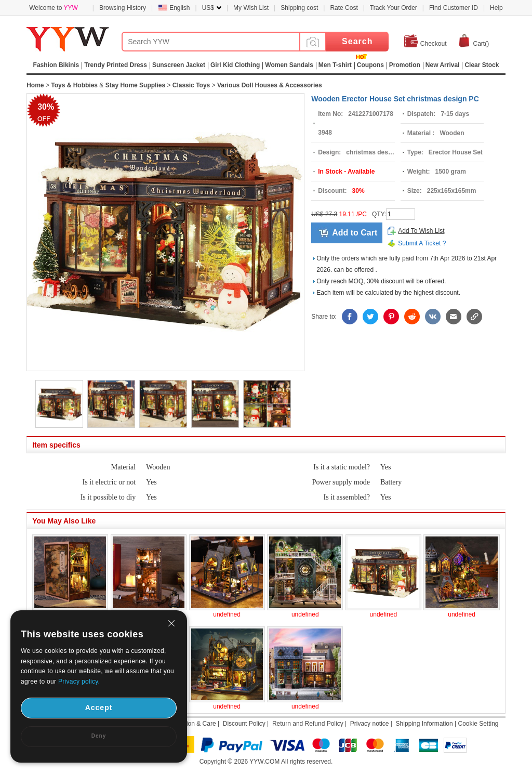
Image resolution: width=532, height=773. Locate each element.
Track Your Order (394, 8)
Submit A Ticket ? (422, 243)
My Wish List (251, 8)
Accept (99, 708)
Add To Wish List (421, 231)
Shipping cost (299, 8)
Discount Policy (244, 724)
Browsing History (123, 8)
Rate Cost (344, 8)
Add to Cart (355, 233)
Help (496, 8)
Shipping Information (424, 724)
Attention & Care (193, 724)
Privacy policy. (79, 682)
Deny (99, 736)
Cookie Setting (478, 724)
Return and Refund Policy (308, 724)
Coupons (370, 65)
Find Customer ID (454, 8)
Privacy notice (370, 724)
